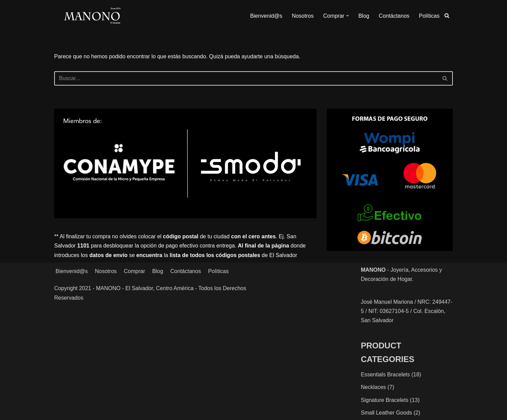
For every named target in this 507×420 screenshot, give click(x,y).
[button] (348, 16)
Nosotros (303, 16)
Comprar (135, 271)
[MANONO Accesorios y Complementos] (92, 16)
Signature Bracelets (385, 400)
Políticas (429, 16)
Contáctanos (394, 16)
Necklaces (373, 387)
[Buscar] (447, 16)
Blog (364, 16)
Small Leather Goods (386, 413)
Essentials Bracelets (385, 374)
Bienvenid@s (266, 16)
